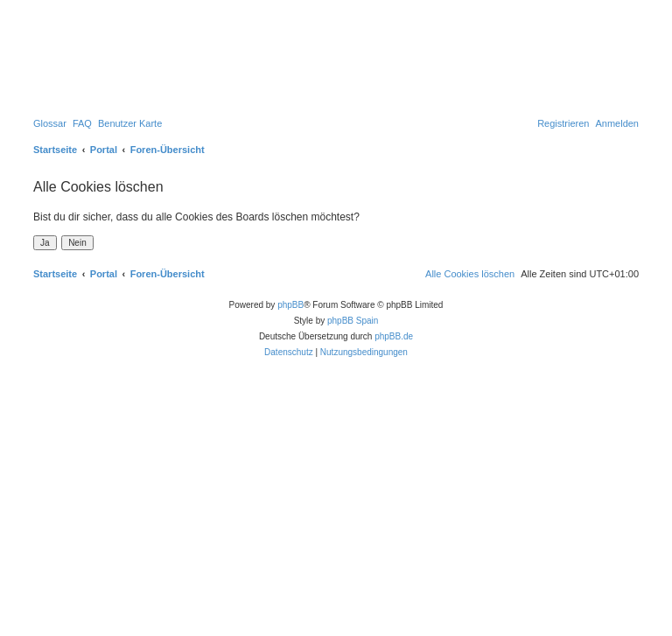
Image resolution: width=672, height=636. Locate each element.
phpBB (290, 305)
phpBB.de (394, 336)
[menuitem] (50, 123)
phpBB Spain (353, 321)
